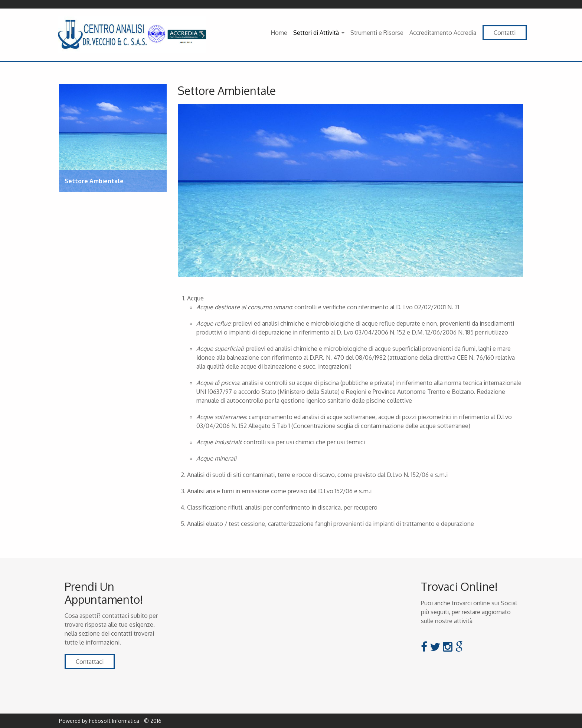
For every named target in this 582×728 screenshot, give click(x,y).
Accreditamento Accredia (443, 33)
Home (279, 33)
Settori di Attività (316, 33)
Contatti (505, 33)
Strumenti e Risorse (377, 33)
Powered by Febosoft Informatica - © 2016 (110, 721)
